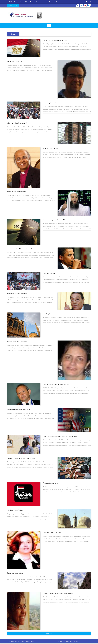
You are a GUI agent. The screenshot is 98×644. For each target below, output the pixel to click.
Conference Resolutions (65, 641)
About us (77, 641)
